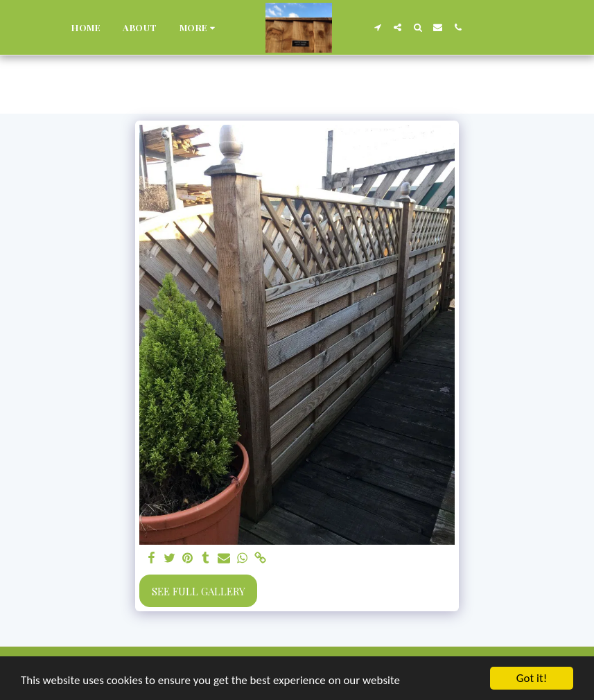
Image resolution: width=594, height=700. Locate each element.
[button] (377, 27)
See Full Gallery (199, 591)
